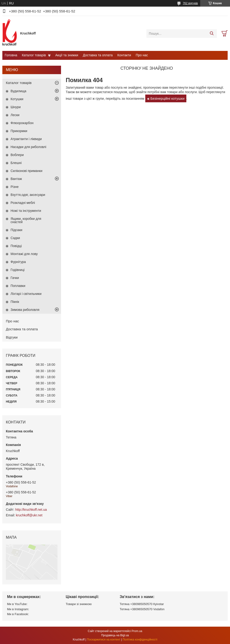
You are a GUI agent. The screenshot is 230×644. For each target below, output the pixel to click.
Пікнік (15, 302)
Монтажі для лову (24, 254)
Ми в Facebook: (18, 614)
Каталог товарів (34, 55)
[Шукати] (212, 34)
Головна (11, 55)
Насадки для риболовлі (28, 147)
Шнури (16, 107)
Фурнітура (18, 262)
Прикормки (19, 131)
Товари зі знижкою (79, 604)
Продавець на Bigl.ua (115, 635)
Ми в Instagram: (18, 609)
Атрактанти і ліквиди (26, 139)
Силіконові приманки (27, 171)
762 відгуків (190, 3)
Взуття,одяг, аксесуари (28, 195)
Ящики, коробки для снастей (26, 220)
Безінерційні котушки (167, 98)
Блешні (16, 163)
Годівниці (18, 270)
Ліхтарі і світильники (26, 294)
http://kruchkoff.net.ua (31, 510)
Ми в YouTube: (17, 604)
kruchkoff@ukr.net (29, 515)
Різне (15, 187)
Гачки (15, 278)
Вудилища (18, 91)
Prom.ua (137, 631)
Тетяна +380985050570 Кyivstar (142, 604)
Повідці (16, 246)
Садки (15, 238)
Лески (15, 115)
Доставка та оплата (98, 55)
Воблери (17, 155)
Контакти (124, 55)
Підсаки (16, 230)
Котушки (17, 99)
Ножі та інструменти (26, 211)
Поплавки (18, 286)
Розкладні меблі (23, 203)
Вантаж (16, 179)
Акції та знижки (67, 55)
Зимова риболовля (25, 310)
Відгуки (12, 337)
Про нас (142, 55)
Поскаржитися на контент (103, 640)
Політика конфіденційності (140, 640)
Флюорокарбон (22, 123)
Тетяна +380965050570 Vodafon (142, 609)
